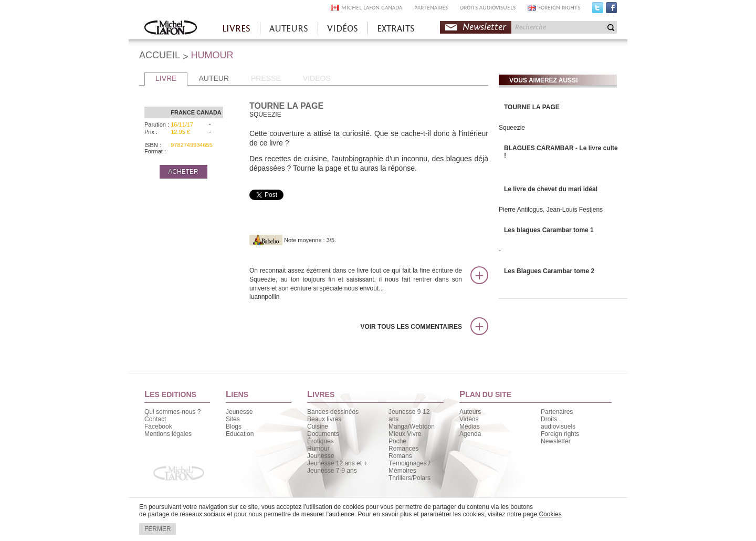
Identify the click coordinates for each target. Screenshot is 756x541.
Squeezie (512, 128)
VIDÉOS (343, 29)
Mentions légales (168, 434)
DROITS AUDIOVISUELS (488, 8)
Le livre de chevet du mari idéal (551, 189)
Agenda (470, 434)
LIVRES (236, 29)
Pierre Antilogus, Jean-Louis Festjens (551, 210)
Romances (403, 449)
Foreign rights (560, 434)
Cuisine (318, 426)
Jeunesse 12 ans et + (337, 463)
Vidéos (469, 419)
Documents (323, 434)
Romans (400, 456)
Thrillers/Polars (409, 478)
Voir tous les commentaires (411, 327)
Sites (233, 419)
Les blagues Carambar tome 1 (549, 230)
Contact (155, 419)
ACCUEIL (160, 55)
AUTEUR (214, 78)
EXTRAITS (396, 29)
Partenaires (557, 412)
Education (240, 434)
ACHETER (183, 172)
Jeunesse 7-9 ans (332, 471)
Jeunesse (239, 412)
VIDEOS (317, 78)
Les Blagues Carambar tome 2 (549, 271)
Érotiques (321, 441)
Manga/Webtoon (412, 426)
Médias (470, 426)
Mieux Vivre (405, 434)
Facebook (611, 10)
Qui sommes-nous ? (172, 412)
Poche (397, 441)
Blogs (234, 426)
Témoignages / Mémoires (409, 467)
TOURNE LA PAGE (532, 107)
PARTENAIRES (431, 8)
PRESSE (266, 78)
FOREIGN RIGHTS (559, 8)
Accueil (171, 29)
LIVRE (166, 78)
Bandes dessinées (333, 412)
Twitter (598, 10)
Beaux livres (324, 419)
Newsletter (484, 27)
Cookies (550, 514)
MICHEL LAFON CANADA (372, 8)
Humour (318, 449)
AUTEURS (289, 29)
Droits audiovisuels (558, 423)
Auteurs (470, 412)
